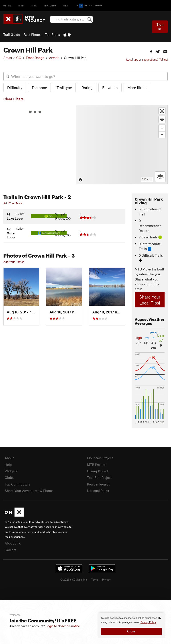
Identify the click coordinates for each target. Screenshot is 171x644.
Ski (66, 5)
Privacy (106, 579)
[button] (151, 51)
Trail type (64, 87)
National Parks (98, 491)
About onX (13, 543)
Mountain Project (100, 458)
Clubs (9, 477)
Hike (34, 5)
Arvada (54, 58)
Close (131, 631)
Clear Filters (13, 99)
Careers (10, 550)
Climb (8, 5)
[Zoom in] (162, 128)
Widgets (11, 471)
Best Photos (33, 35)
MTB (21, 5)
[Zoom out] (162, 135)
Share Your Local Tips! (150, 300)
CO (19, 58)
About (9, 458)
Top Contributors (17, 484)
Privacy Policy (148, 622)
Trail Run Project (99, 477)
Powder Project (98, 484)
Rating (87, 87)
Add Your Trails (13, 203)
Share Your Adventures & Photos (29, 491)
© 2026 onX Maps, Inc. (74, 579)
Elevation (110, 87)
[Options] (160, 177)
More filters (137, 87)
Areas (8, 58)
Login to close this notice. (63, 626)
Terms (95, 579)
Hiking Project (98, 471)
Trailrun (50, 5)
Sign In (160, 27)
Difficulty (15, 87)
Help (8, 465)
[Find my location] (162, 119)
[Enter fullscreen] (162, 111)
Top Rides (52, 35)
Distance (39, 87)
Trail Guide (12, 35)
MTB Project (96, 465)
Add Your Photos (14, 262)
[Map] (122, 145)
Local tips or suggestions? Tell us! (147, 59)
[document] (131, 625)
